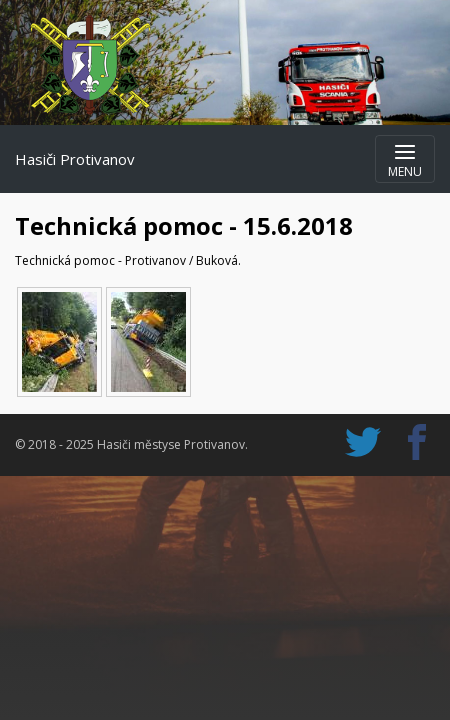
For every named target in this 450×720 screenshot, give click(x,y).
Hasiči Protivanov (75, 159)
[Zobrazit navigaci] (405, 159)
